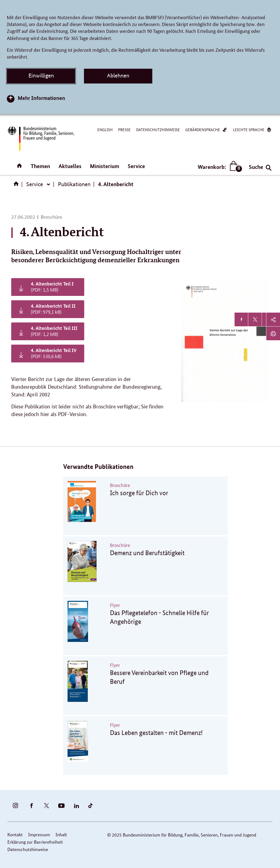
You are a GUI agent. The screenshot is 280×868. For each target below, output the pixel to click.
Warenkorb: (219, 167)
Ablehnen (118, 76)
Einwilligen (41, 76)
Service (136, 166)
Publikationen (74, 184)
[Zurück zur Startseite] (40, 139)
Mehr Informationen (41, 98)
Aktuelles (70, 166)
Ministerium (105, 166)
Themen (40, 166)
